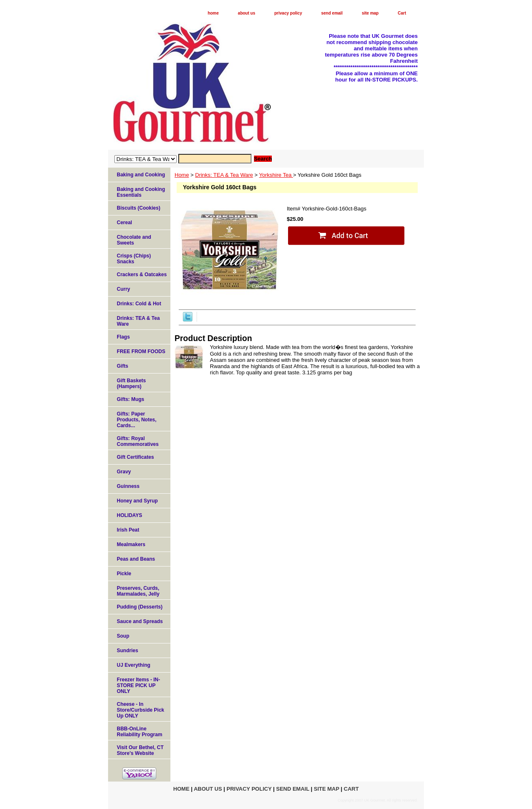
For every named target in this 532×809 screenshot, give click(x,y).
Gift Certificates (135, 457)
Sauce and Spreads (140, 621)
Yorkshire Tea (276, 175)
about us (246, 13)
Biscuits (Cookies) (139, 208)
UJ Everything (134, 665)
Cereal (124, 223)
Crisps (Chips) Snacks (134, 259)
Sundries (127, 651)
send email (332, 13)
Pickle (124, 574)
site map (370, 13)
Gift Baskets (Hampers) (131, 383)
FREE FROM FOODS (141, 351)
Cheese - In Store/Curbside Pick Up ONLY (140, 710)
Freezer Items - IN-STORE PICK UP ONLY (138, 685)
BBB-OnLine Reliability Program (139, 732)
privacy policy (288, 13)
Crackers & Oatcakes (142, 275)
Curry (123, 289)
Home (182, 175)
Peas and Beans (136, 559)
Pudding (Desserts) (140, 607)
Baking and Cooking (141, 175)
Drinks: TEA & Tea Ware (224, 175)
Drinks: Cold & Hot (139, 304)
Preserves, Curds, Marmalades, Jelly (138, 591)
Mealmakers (131, 544)
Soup (123, 636)
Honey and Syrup (137, 501)
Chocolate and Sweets (134, 240)
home (213, 13)
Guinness (128, 486)
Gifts (122, 366)
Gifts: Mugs (131, 399)
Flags (123, 337)
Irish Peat (128, 530)
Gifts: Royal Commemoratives (138, 441)
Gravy (124, 472)
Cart (402, 13)
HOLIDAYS (129, 515)
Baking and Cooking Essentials (141, 192)
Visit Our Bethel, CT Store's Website (140, 750)
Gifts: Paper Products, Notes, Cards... (137, 420)
